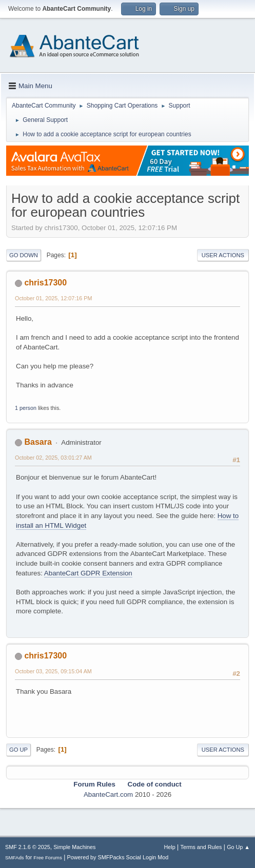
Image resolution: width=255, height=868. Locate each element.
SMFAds (15, 857)
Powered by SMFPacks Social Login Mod (118, 857)
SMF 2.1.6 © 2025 (28, 847)
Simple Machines (74, 847)
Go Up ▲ (238, 847)
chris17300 (45, 283)
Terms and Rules (201, 847)
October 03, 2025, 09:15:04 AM (53, 671)
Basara (38, 442)
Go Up (18, 750)
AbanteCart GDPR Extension (88, 573)
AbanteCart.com (108, 794)
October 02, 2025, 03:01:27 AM (53, 458)
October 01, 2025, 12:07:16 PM (53, 298)
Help (170, 847)
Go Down (24, 255)
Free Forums (48, 857)
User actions (223, 255)
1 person (26, 408)
